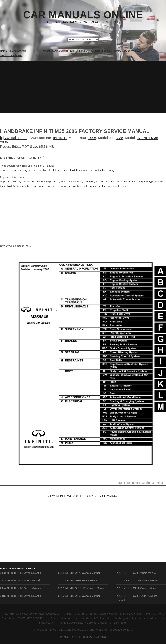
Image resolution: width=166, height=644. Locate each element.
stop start (5, 182)
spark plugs (45, 186)
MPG (64, 182)
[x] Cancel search (14, 138)
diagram (5, 170)
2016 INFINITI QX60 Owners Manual (79, 596)
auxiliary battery (21, 182)
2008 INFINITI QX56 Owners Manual (21, 573)
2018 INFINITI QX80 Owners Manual (137, 588)
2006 (92, 138)
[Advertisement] (83, 87)
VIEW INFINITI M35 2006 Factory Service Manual (83, 496)
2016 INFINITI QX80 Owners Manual (21, 596)
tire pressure (59, 186)
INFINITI (60, 138)
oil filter (99, 182)
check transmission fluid (61, 170)
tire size (33, 170)
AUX (16, 186)
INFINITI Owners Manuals (18, 568)
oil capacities (128, 182)
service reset (75, 182)
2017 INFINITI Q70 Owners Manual (78, 580)
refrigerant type (146, 182)
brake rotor (82, 170)
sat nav (72, 186)
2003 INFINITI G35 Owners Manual (20, 580)
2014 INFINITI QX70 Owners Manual (79, 573)
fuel (79, 186)
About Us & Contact (93, 637)
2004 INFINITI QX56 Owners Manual (21, 588)
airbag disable (98, 170)
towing (110, 170)
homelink (123, 186)
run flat (43, 170)
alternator (25, 186)
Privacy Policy (69, 637)
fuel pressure (110, 186)
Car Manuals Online (83, 15)
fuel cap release (92, 186)
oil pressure (53, 182)
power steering (19, 170)
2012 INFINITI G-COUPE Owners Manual (82, 588)
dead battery (38, 182)
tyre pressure (112, 182)
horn (34, 186)
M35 (120, 138)
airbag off (89, 182)
